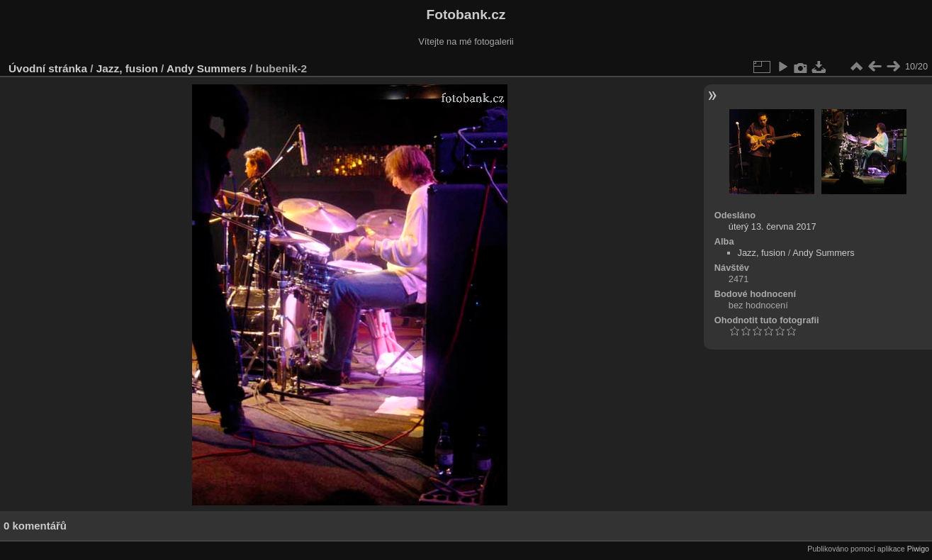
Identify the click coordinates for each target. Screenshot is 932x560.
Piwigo (918, 549)
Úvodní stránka (48, 68)
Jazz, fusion (127, 68)
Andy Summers (207, 68)
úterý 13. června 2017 (773, 226)
